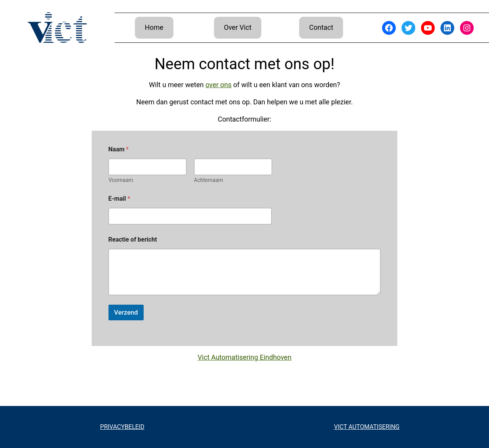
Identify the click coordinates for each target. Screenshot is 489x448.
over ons (219, 85)
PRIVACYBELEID (122, 427)
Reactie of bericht (133, 239)
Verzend (126, 312)
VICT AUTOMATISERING (367, 427)
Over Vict (238, 27)
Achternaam (208, 180)
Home (154, 27)
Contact (321, 27)
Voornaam (121, 180)
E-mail (119, 199)
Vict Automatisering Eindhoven (244, 357)
